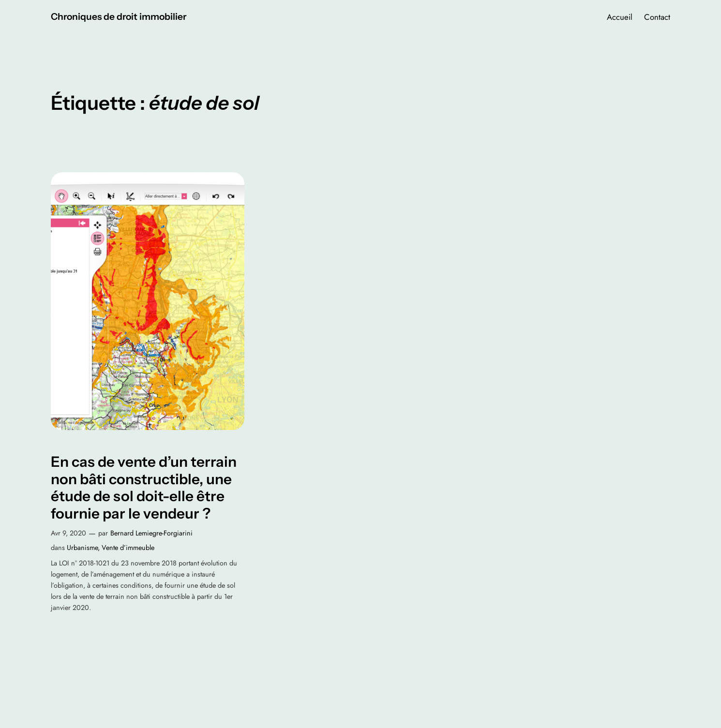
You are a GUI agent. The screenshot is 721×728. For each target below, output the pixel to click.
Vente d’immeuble (128, 548)
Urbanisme (82, 548)
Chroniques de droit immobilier (119, 16)
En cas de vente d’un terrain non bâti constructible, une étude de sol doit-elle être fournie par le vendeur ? (144, 488)
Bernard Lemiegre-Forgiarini (151, 533)
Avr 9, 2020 (68, 533)
